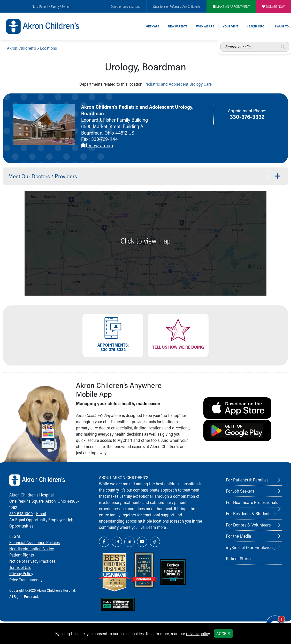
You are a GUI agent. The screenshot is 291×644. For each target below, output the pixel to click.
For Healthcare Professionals (252, 502)
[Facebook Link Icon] (104, 542)
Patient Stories (239, 558)
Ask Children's (191, 6)
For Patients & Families (247, 480)
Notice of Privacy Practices (32, 561)
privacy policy (198, 634)
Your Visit (230, 26)
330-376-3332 (247, 116)
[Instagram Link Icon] (117, 542)
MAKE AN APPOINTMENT (231, 6)
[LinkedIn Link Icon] (129, 542)
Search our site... (221, 42)
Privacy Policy (21, 573)
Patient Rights (22, 555)
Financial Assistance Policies (35, 542)
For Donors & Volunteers (248, 525)
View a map (97, 145)
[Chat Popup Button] (272, 621)
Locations (48, 48)
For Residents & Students (249, 513)
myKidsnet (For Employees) (251, 547)
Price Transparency (26, 580)
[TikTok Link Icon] (155, 542)
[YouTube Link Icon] (142, 542)
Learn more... (157, 527)
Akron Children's (21, 48)
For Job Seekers (240, 491)
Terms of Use (20, 567)
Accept (224, 634)
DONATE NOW (273, 6)
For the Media (239, 536)
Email (41, 513)
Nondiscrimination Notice (32, 549)
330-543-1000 (21, 513)
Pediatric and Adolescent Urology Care (178, 84)
